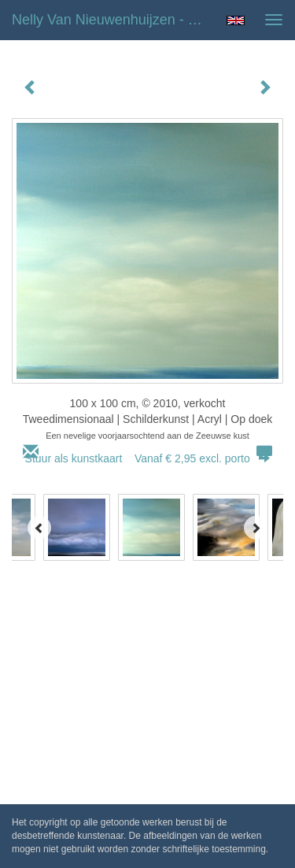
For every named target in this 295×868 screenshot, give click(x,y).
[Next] (256, 528)
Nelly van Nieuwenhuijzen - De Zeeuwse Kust (113, 20)
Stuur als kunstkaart (148, 458)
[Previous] (39, 528)
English (236, 20)
